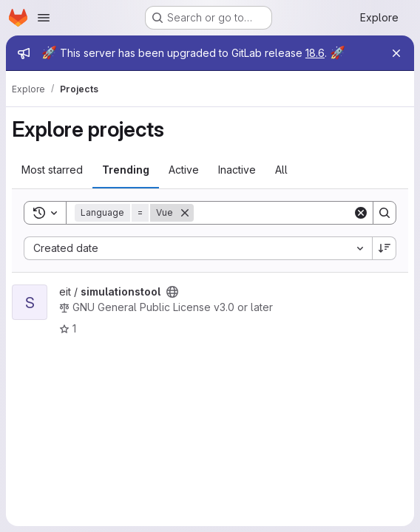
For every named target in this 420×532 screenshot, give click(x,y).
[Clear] (361, 213)
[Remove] (185, 213)
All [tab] (281, 170)
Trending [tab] (126, 170)
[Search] (285, 213)
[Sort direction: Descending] (385, 248)
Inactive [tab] (237, 170)
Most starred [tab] (52, 170)
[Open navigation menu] (44, 18)
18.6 (315, 53)
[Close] (396, 53)
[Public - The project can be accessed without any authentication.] (172, 292)
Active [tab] (184, 170)
